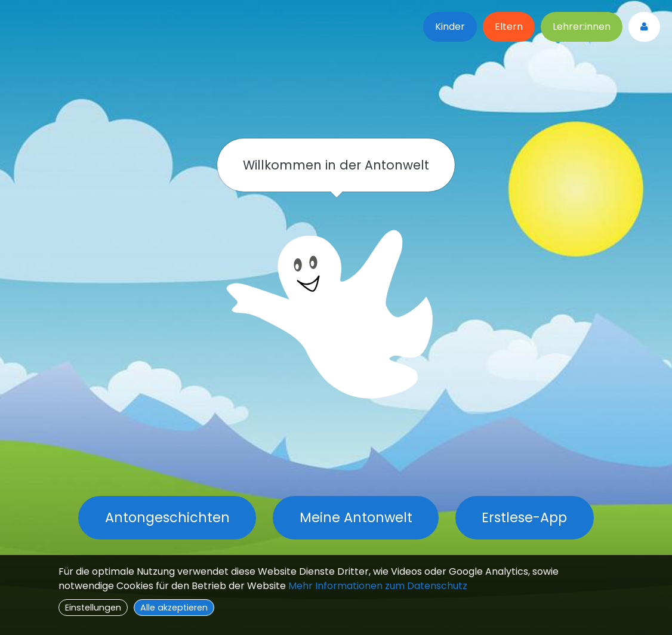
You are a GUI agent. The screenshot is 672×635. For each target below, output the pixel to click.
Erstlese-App (524, 517)
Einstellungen (93, 608)
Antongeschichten (167, 517)
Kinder (450, 27)
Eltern (509, 27)
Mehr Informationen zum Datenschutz (378, 586)
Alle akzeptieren (174, 608)
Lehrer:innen (582, 27)
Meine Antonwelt (356, 517)
